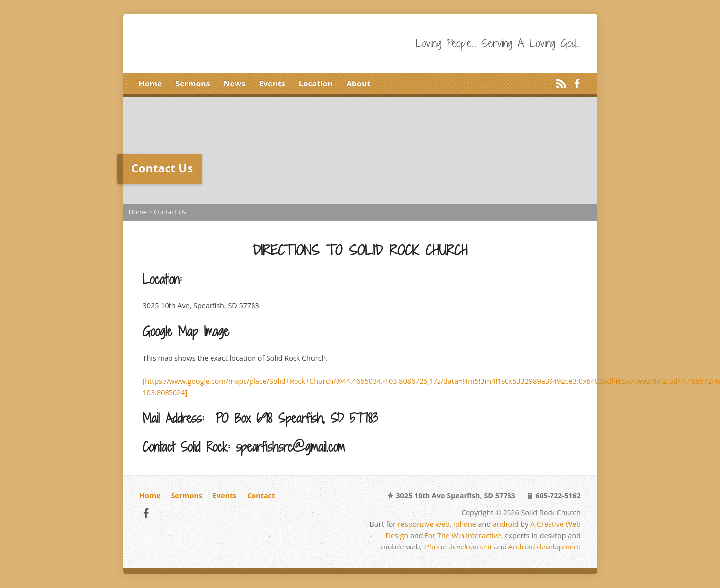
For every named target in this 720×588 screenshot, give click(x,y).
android (506, 524)
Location (316, 84)
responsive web (424, 524)
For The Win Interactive (463, 535)
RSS (561, 83)
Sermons (192, 84)
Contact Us (170, 212)
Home (150, 84)
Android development (545, 547)
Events (272, 84)
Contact (261, 495)
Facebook (577, 83)
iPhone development (458, 547)
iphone (465, 524)
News (234, 84)
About (358, 84)
